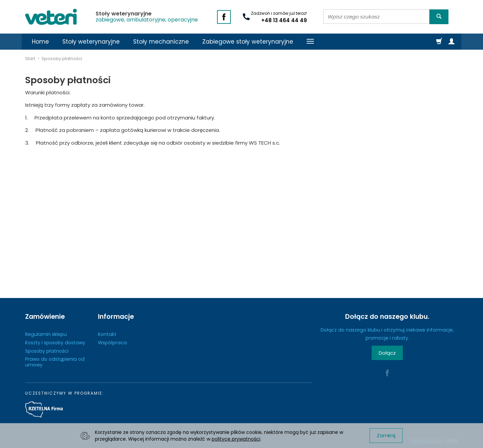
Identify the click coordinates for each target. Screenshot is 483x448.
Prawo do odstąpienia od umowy (55, 362)
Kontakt (107, 334)
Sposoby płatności (47, 351)
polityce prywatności (236, 439)
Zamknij (386, 435)
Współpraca (112, 343)
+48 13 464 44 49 (284, 20)
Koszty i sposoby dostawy (55, 343)
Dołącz (387, 353)
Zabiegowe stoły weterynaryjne (248, 42)
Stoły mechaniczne (161, 42)
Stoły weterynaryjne (91, 42)
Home (40, 42)
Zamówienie (45, 317)
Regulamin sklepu (46, 334)
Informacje (116, 317)
